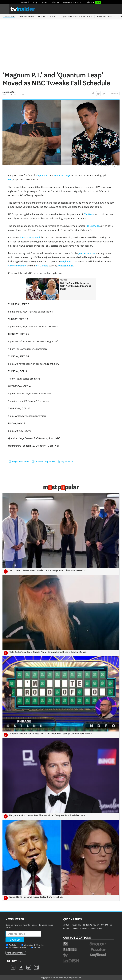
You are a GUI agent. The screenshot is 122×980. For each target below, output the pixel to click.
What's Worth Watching (34, 945)
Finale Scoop (47, 17)
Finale (27, 17)
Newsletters (68, 2)
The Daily (12, 945)
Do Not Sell (97, 928)
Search (26, 2)
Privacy (67, 928)
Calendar (55, 2)
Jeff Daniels (42, 266)
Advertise (76, 925)
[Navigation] (5, 9)
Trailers (88, 2)
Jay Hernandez (87, 253)
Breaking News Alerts (17, 948)
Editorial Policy (91, 925)
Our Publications (77, 937)
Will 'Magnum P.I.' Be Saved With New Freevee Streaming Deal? (76, 286)
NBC (11, 179)
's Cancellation (76, 17)
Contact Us (106, 925)
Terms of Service (81, 928)
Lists (79, 2)
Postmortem (106, 17)
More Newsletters (15, 953)
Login (98, 2)
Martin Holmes (10, 92)
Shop (35, 2)
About (66, 925)
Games (44, 2)
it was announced (30, 237)
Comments (114, 94)
